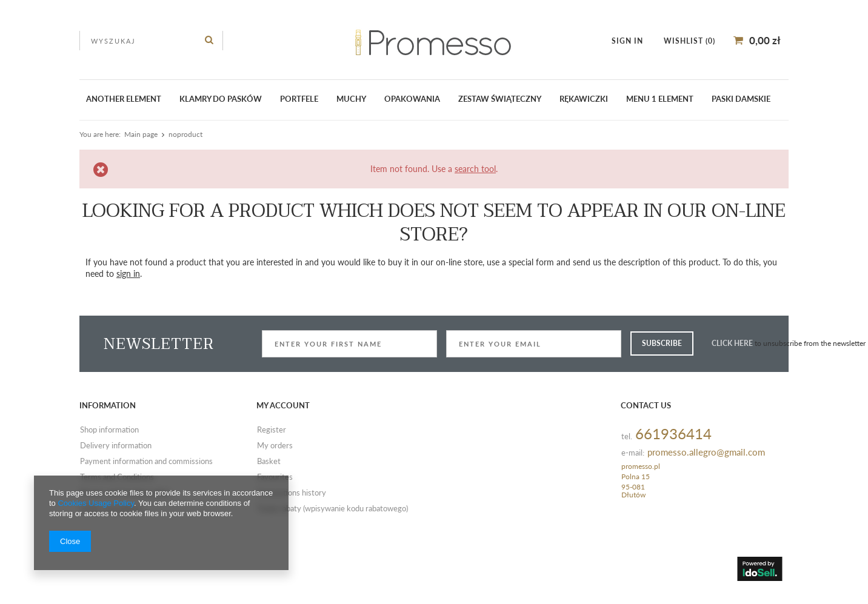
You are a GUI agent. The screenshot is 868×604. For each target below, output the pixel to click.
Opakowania (412, 99)
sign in (128, 274)
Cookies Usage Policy (95, 503)
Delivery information (116, 446)
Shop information (109, 430)
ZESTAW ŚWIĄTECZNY (500, 99)
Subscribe (662, 343)
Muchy (351, 99)
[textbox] (151, 41)
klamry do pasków (221, 99)
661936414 (673, 434)
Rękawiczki (584, 99)
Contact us (646, 405)
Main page (141, 134)
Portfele (299, 99)
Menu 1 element (660, 99)
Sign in (629, 41)
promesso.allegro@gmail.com (706, 452)
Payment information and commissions (146, 462)
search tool (475, 169)
